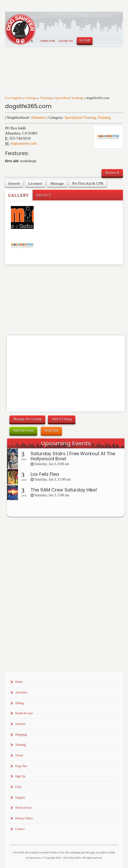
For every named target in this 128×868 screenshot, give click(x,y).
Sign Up (20, 776)
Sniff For (48, 41)
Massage (57, 183)
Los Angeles (14, 98)
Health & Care (24, 713)
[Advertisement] (35, 275)
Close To (66, 41)
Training (46, 98)
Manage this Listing (27, 419)
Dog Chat (51, 430)
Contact (20, 829)
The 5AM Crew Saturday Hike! (64, 490)
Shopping (21, 735)
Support (20, 797)
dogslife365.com (28, 106)
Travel (19, 755)
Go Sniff (85, 40)
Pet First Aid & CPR (88, 183)
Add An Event (23, 430)
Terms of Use (23, 808)
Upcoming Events (66, 443)
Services (20, 724)
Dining (19, 703)
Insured (14, 183)
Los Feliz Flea (45, 474)
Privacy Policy (24, 818)
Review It (112, 173)
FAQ (18, 787)
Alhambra (38, 117)
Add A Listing (62, 419)
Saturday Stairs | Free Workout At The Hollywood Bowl (73, 456)
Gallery (19, 195)
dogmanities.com (24, 143)
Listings (31, 98)
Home (19, 682)
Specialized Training (69, 98)
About (44, 195)
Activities (21, 692)
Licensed (35, 183)
